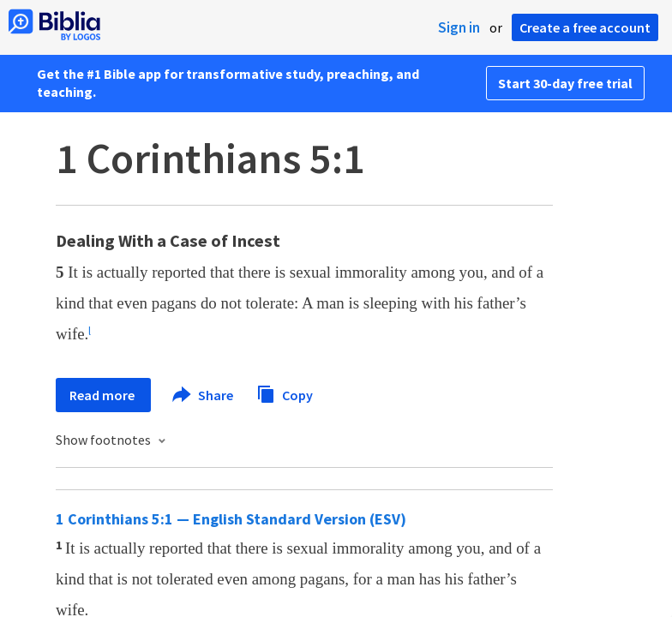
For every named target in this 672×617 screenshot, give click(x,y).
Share (204, 395)
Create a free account (585, 27)
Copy (285, 393)
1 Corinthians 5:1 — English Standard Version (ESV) (231, 519)
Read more (103, 395)
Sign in (459, 27)
